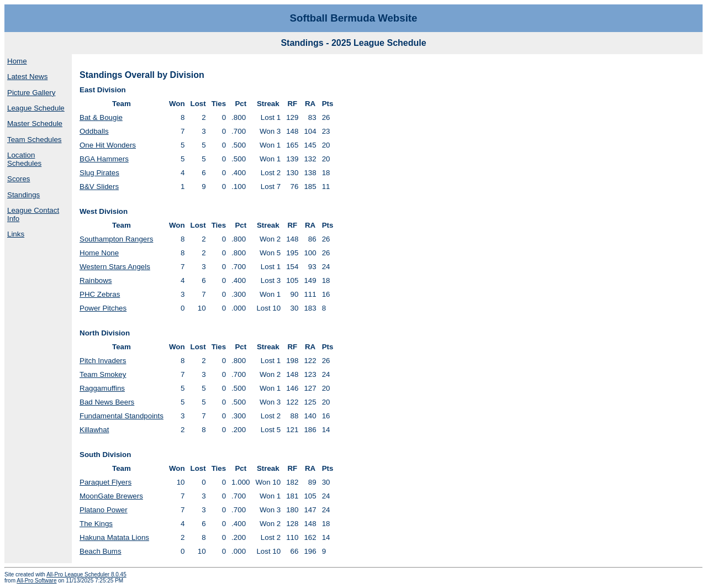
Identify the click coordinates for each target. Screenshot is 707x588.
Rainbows (96, 280)
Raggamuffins (102, 388)
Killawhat (94, 430)
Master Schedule (35, 124)
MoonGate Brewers (111, 496)
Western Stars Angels (115, 267)
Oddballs (94, 131)
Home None (99, 253)
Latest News (27, 77)
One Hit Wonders (108, 145)
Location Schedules (24, 159)
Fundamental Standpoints (122, 416)
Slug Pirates (99, 173)
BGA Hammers (104, 159)
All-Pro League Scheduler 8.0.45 (86, 574)
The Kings (96, 524)
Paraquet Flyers (105, 482)
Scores (19, 179)
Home (17, 61)
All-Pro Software (36, 581)
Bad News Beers (107, 402)
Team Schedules (35, 140)
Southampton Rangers (116, 239)
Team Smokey (103, 374)
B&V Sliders (99, 187)
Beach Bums (101, 551)
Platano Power (104, 510)
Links (16, 234)
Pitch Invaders (103, 361)
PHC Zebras (100, 294)
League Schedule (36, 108)
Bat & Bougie (101, 117)
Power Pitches (103, 308)
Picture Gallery (31, 93)
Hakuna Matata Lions (114, 537)
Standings (23, 195)
